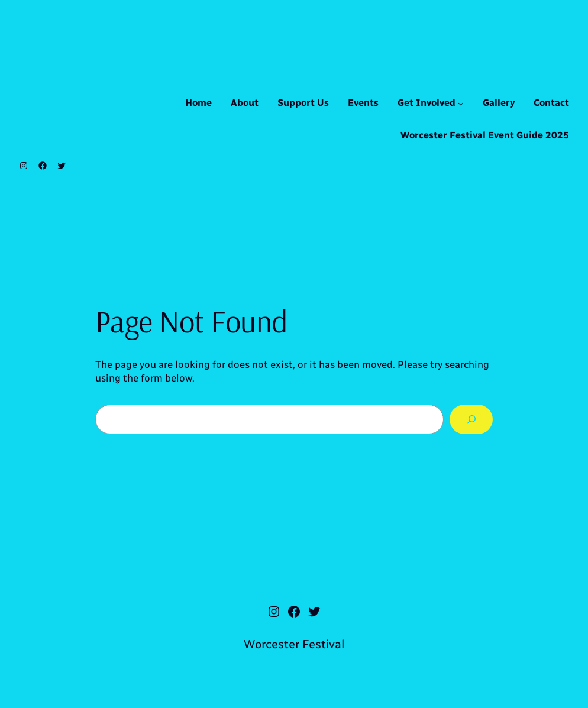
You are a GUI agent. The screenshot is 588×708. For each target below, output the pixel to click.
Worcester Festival (294, 644)
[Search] (471, 419)
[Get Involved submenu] (461, 104)
